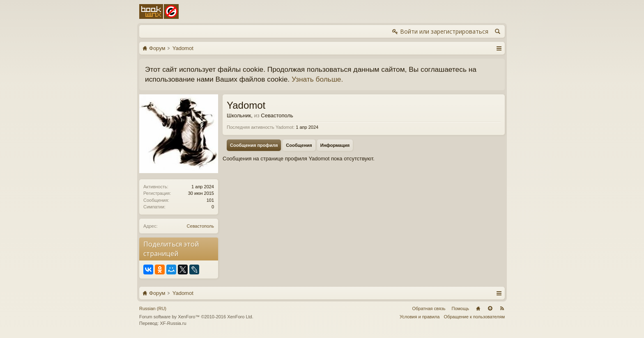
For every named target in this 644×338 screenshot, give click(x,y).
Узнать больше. (317, 79)
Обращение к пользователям (474, 317)
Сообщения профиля (254, 145)
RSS (502, 308)
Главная (478, 308)
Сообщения (299, 145)
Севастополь (200, 226)
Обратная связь (429, 308)
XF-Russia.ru (173, 323)
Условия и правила (420, 317)
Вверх (490, 308)
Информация (335, 145)
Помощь (461, 308)
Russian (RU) (153, 308)
